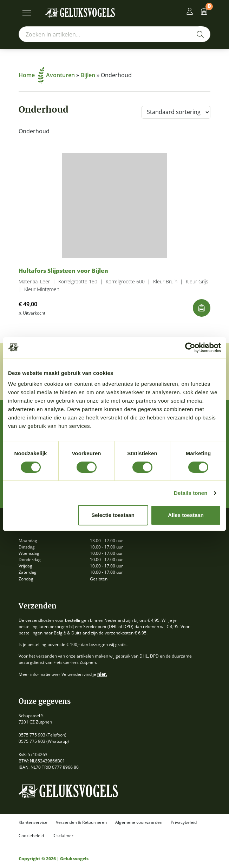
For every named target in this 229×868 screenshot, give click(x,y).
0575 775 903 (32, 735)
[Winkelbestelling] (176, 112)
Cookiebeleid (31, 836)
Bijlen (88, 75)
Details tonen (191, 493)
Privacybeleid (184, 822)
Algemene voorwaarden (139, 822)
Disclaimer (63, 836)
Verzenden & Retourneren (81, 822)
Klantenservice (33, 822)
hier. (102, 674)
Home (31, 75)
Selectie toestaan (113, 515)
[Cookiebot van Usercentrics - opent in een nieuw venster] (190, 348)
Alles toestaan (186, 515)
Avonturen (60, 75)
